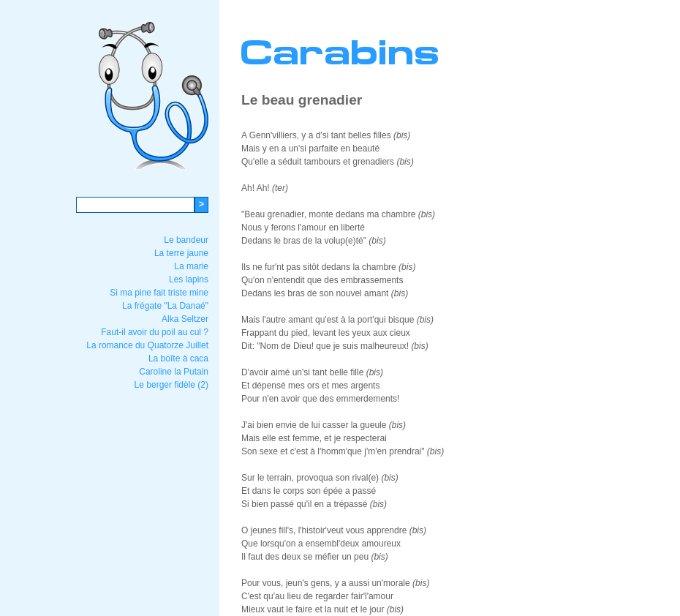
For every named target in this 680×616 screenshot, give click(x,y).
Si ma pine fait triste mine (159, 293)
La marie (191, 266)
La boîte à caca (178, 358)
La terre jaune (181, 253)
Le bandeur (186, 240)
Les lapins (189, 279)
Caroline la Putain (174, 372)
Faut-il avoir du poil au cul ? (155, 332)
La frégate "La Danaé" (165, 306)
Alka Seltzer (185, 319)
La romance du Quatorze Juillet (147, 345)
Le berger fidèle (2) (171, 385)
